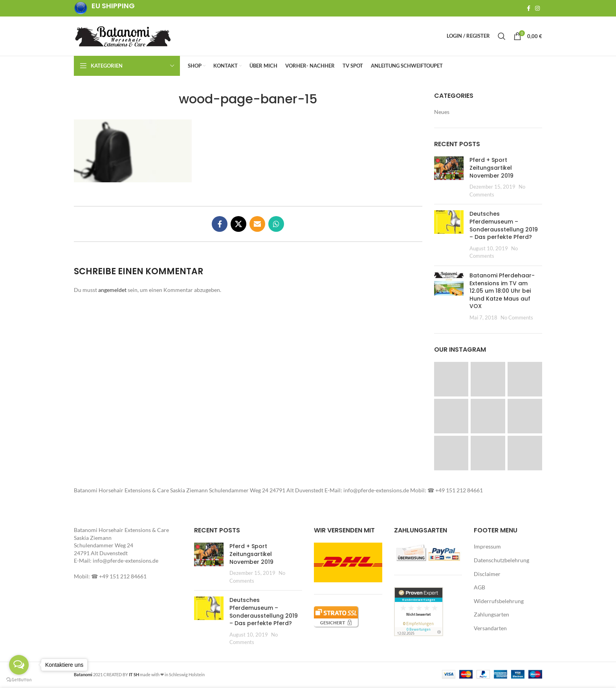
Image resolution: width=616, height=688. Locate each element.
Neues (442, 113)
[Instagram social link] (537, 8)
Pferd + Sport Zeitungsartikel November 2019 (491, 169)
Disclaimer (487, 575)
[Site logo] (123, 36)
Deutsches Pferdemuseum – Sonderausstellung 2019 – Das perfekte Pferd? (504, 227)
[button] (133, 152)
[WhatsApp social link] (276, 226)
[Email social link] (257, 226)
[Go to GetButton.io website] (19, 680)
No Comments (517, 319)
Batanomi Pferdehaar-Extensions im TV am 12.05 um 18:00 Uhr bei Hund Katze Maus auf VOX (502, 292)
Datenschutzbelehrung (501, 562)
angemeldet (112, 291)
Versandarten (490, 630)
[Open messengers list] (19, 665)
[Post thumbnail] (449, 179)
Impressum (487, 548)
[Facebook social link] (529, 8)
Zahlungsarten (491, 616)
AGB (479, 589)
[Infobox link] (104, 8)
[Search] (502, 37)
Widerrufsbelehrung (499, 603)
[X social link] (238, 226)
